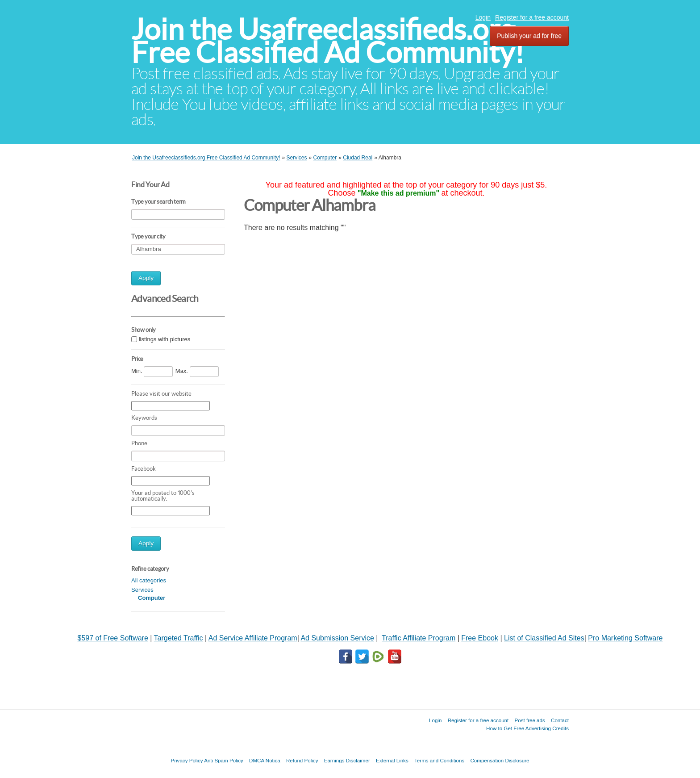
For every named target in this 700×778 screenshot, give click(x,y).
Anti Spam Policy (224, 760)
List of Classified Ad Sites (544, 638)
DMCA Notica (265, 760)
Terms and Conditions (439, 760)
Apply (146, 278)
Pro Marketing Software (625, 638)
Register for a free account (532, 17)
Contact (560, 720)
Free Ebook (480, 638)
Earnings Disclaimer (347, 760)
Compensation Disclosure (500, 760)
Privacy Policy (187, 760)
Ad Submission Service (337, 638)
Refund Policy (302, 760)
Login (483, 17)
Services (142, 590)
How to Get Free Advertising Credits (527, 728)
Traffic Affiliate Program (419, 638)
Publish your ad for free (529, 36)
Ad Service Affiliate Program (253, 638)
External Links (392, 760)
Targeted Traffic (179, 638)
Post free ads (529, 720)
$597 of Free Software (113, 638)
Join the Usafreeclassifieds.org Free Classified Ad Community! (328, 41)
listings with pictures (165, 339)
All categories (149, 580)
